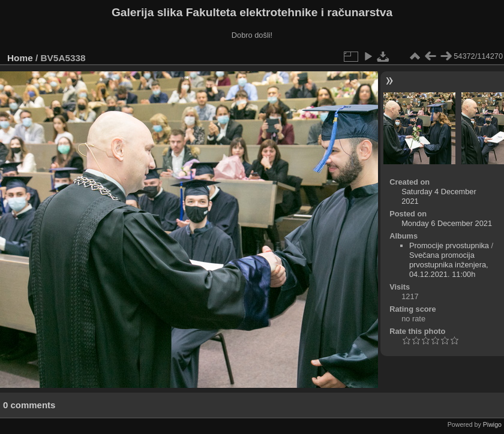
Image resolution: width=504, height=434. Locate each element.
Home (20, 58)
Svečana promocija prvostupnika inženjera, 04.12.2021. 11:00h (449, 265)
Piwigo (492, 424)
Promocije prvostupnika (449, 245)
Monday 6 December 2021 (447, 223)
